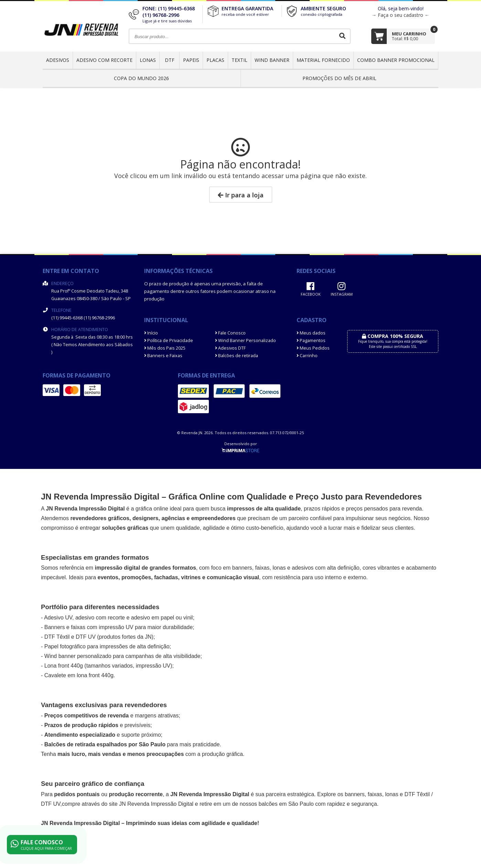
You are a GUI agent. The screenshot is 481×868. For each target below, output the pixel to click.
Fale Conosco (230, 333)
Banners (55, 627)
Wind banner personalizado (78, 656)
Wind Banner (272, 60)
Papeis (191, 60)
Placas (215, 60)
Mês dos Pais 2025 (165, 348)
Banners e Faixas (163, 356)
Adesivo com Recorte (104, 60)
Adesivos (58, 60)
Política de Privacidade (169, 340)
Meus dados (311, 333)
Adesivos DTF (230, 348)
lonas (392, 794)
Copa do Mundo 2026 (141, 78)
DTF (170, 60)
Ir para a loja (241, 195)
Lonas (148, 60)
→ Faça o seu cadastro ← (400, 15)
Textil (239, 60)
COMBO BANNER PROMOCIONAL (396, 60)
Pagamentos (311, 340)
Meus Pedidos (313, 348)
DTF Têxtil (57, 637)
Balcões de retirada (237, 356)
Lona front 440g (64, 666)
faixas (262, 568)
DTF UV (86, 637)
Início (151, 333)
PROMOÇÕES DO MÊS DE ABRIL (339, 78)
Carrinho (307, 356)
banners (242, 568)
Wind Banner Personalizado (245, 340)
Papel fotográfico (65, 646)
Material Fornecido (323, 60)
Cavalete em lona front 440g (79, 675)
